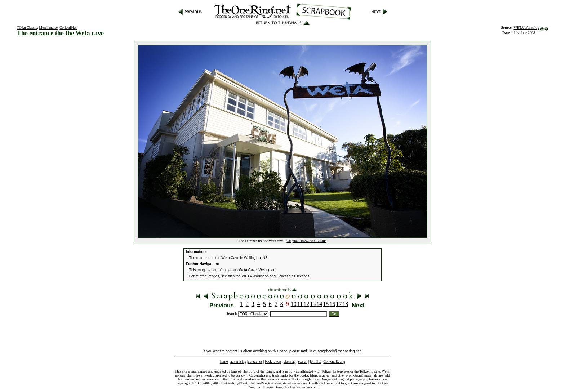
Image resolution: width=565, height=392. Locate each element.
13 (313, 304)
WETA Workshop (526, 28)
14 (319, 304)
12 (306, 304)
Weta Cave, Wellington (257, 270)
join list (315, 362)
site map (290, 362)
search (303, 362)
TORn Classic (27, 28)
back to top (273, 362)
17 (339, 304)
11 (300, 304)
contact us (255, 362)
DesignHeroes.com (304, 387)
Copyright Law (308, 379)
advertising (238, 362)
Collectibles (68, 28)
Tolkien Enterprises (335, 371)
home (224, 362)
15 (326, 304)
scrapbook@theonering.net (339, 351)
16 (332, 304)
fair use (272, 379)
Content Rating (334, 362)
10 (294, 304)
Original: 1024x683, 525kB (306, 241)
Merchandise (48, 28)
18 (345, 304)
